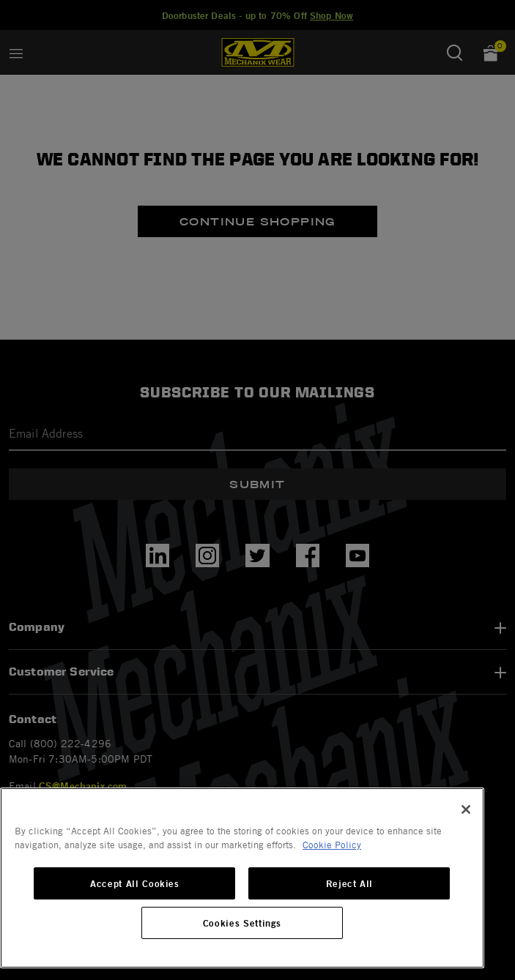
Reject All (350, 883)
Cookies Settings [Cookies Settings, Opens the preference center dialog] (242, 923)
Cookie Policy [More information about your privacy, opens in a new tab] (332, 845)
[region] (242, 878)
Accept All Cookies (135, 883)
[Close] (466, 809)
